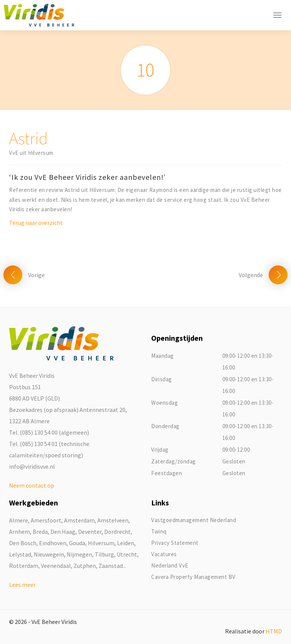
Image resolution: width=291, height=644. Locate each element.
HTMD (274, 631)
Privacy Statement (175, 543)
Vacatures (164, 554)
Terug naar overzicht (36, 223)
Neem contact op (32, 485)
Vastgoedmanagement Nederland (194, 520)
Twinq (159, 531)
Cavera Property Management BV (193, 577)
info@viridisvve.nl (32, 466)
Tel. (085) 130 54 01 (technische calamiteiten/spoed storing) (49, 449)
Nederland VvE (170, 565)
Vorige (36, 275)
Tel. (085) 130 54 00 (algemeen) (49, 432)
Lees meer (22, 585)
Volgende (251, 275)
